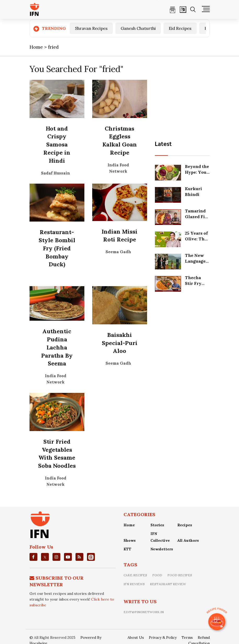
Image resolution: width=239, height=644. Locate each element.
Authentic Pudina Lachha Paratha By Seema (57, 347)
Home (129, 525)
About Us (136, 637)
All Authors (188, 540)
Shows (130, 540)
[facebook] (33, 557)
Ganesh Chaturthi (138, 28)
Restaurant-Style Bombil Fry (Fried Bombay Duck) (57, 248)
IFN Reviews (134, 584)
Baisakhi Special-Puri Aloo (120, 343)
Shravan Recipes (91, 28)
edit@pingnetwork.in (144, 612)
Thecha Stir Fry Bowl (193, 283)
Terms (187, 637)
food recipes (180, 575)
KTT (127, 549)
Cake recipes (135, 575)
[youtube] (68, 557)
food (157, 575)
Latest (163, 144)
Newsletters (162, 549)
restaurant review (168, 584)
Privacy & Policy (163, 637)
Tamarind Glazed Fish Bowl (197, 217)
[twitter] (45, 557)
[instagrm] (56, 557)
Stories (157, 525)
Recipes (185, 525)
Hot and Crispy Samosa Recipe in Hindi (57, 145)
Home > (39, 47)
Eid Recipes (180, 28)
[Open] (183, 10)
